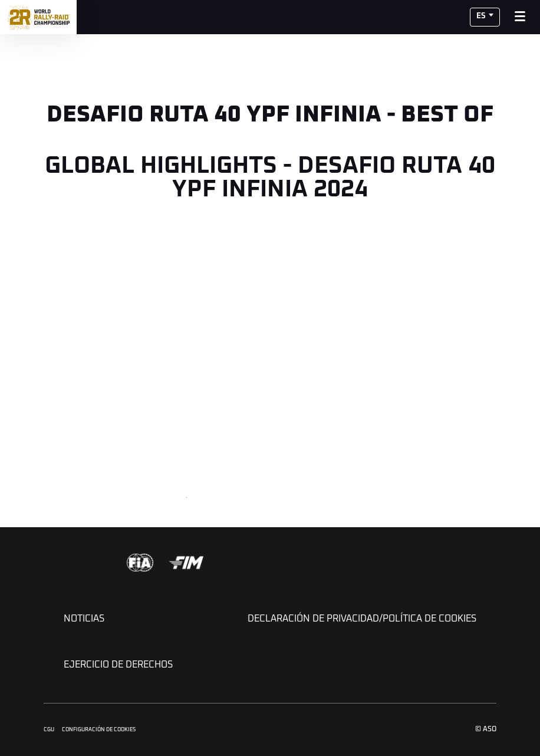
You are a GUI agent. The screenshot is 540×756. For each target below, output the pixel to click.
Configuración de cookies (99, 730)
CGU (49, 730)
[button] (485, 17)
